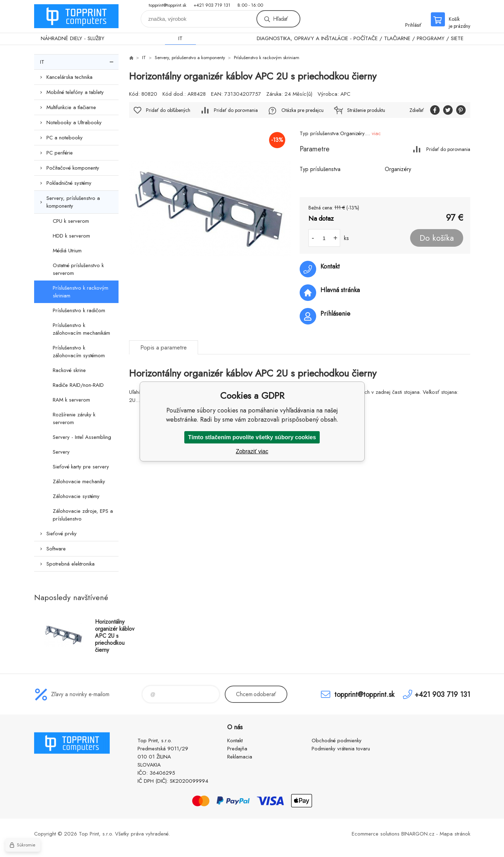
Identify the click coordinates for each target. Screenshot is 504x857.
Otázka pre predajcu (302, 110)
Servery (61, 452)
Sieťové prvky (62, 534)
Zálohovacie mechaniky (79, 481)
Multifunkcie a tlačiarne (71, 107)
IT (180, 38)
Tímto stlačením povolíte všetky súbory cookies (252, 437)
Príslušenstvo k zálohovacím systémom (79, 352)
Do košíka (437, 238)
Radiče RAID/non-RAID (78, 385)
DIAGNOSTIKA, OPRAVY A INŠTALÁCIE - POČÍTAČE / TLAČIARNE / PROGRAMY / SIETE (360, 38)
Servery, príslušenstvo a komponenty (73, 202)
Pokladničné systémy (69, 183)
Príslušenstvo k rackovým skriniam (81, 292)
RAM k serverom (71, 400)
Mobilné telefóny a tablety (75, 92)
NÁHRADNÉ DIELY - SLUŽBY (73, 38)
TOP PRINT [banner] (76, 16)
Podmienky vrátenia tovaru (341, 749)
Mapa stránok (455, 834)
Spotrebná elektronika (71, 564)
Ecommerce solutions (376, 834)
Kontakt (235, 741)
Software (56, 549)
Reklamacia (240, 757)
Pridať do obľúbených (168, 110)
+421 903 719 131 (212, 5)
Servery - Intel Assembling (82, 437)
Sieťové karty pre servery (81, 467)
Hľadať (280, 19)
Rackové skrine (69, 370)
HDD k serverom (71, 236)
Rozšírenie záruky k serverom (74, 418)
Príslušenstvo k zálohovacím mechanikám (81, 329)
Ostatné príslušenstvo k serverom (78, 269)
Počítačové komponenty (73, 168)
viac (376, 133)
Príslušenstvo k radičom (79, 310)
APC (345, 94)
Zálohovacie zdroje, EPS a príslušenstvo (83, 515)
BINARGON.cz (418, 834)
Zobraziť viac (252, 451)
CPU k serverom (71, 221)
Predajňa (237, 749)
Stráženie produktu (366, 110)
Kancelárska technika (69, 77)
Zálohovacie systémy (76, 496)
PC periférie (60, 153)
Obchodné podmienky (337, 741)
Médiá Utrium (67, 251)
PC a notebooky (65, 138)
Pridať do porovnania (448, 149)
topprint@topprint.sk (168, 5)
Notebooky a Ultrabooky (74, 122)
